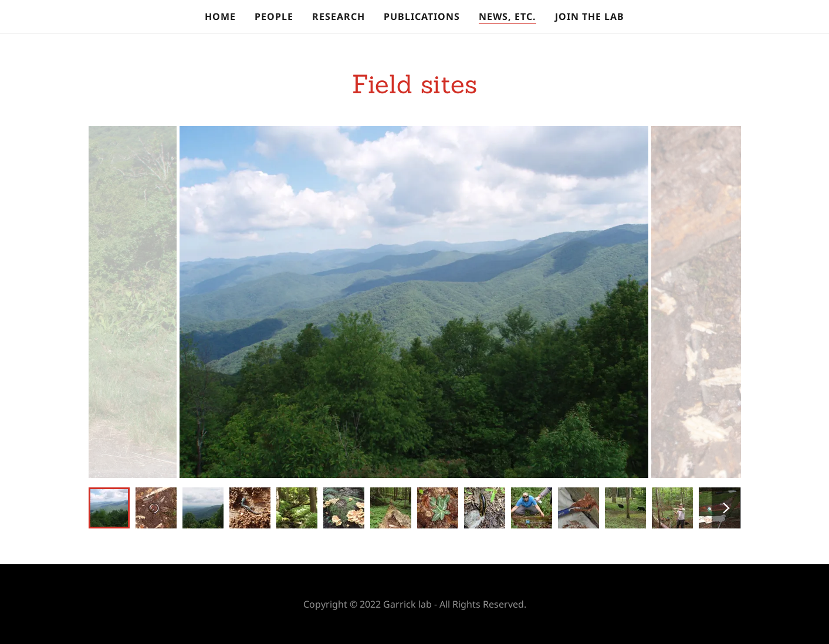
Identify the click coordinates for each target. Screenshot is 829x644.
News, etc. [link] (507, 16)
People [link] (274, 16)
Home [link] (220, 16)
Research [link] (339, 16)
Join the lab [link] (590, 16)
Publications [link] (422, 16)
